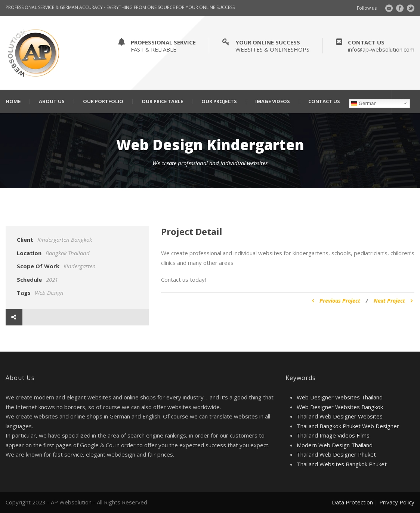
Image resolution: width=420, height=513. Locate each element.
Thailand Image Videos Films (333, 435)
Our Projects (219, 101)
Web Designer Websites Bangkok (340, 407)
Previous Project (336, 301)
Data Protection (352, 502)
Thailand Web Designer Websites (340, 416)
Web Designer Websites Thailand (340, 397)
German (364, 103)
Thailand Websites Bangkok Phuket (342, 464)
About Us (52, 101)
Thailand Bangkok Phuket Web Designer (348, 426)
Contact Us (324, 101)
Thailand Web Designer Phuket (336, 454)
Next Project (393, 301)
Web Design (49, 293)
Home (13, 101)
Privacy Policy (397, 502)
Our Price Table (162, 101)
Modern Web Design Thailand (335, 445)
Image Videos (273, 101)
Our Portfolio (103, 101)
